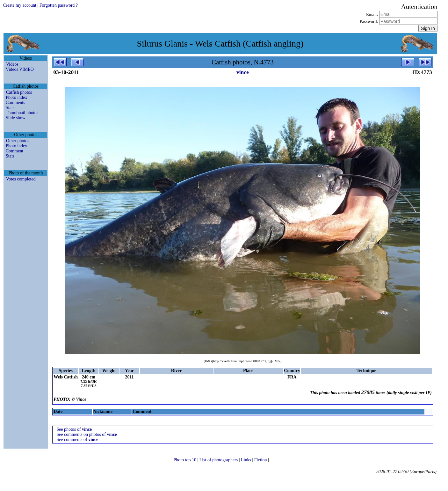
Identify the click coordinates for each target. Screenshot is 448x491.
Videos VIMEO (20, 69)
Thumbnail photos (22, 113)
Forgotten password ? (59, 5)
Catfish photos (19, 92)
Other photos (18, 141)
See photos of (74, 429)
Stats (10, 108)
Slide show (16, 118)
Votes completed (21, 179)
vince (243, 72)
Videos (12, 64)
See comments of (77, 440)
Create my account (20, 5)
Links (246, 460)
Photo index (16, 97)
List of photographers (219, 460)
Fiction (261, 460)
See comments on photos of (87, 434)
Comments (15, 103)
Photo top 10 (185, 460)
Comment (14, 151)
